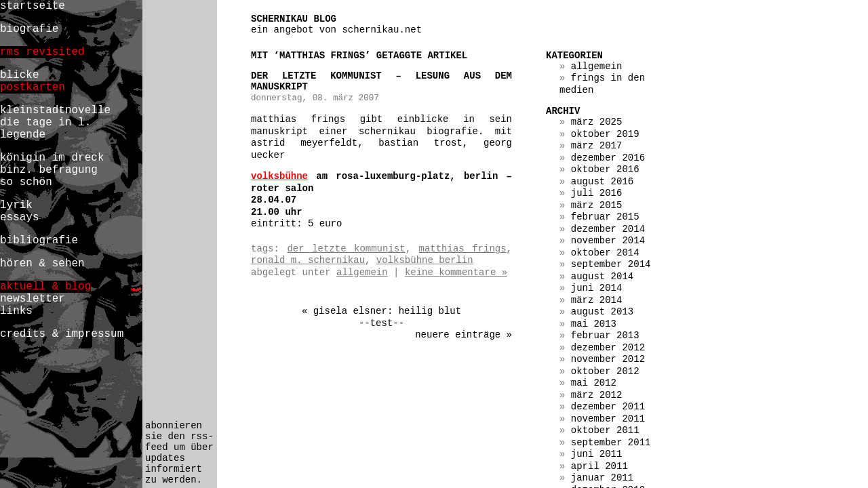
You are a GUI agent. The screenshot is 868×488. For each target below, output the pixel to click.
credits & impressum (62, 334)
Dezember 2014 (608, 229)
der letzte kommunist (346, 249)
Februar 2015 (605, 217)
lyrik (16, 205)
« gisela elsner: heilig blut (381, 311)
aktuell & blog (45, 287)
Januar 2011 (602, 478)
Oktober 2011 (605, 430)
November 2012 (608, 359)
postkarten (33, 87)
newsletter (33, 299)
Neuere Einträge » (463, 335)
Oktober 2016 (605, 169)
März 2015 (597, 205)
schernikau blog (294, 19)
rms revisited (42, 52)
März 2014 (597, 300)
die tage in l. (45, 123)
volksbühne (279, 176)
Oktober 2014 (605, 253)
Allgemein (362, 272)
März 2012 (597, 395)
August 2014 (602, 277)
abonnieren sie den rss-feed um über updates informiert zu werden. (179, 453)
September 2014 (611, 264)
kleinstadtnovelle (55, 110)
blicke (20, 75)
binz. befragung (49, 170)
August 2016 (602, 182)
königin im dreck (52, 158)
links (16, 311)
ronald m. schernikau (308, 260)
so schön (26, 182)
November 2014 (608, 241)
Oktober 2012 (605, 371)
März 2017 (597, 146)
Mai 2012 (594, 383)
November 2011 (608, 419)
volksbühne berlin (425, 260)
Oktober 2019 (605, 134)
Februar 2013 (605, 335)
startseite (33, 6)
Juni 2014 (597, 288)
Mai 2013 (594, 324)
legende (23, 135)
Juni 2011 (597, 454)
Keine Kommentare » (456, 272)
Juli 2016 (597, 193)
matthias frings (463, 249)
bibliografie (39, 241)
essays (20, 218)
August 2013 (602, 312)
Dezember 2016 (608, 158)
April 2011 (599, 466)
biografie (29, 29)
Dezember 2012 (608, 348)
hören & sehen (42, 264)
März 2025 (597, 122)
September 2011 (611, 443)
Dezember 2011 (608, 407)
